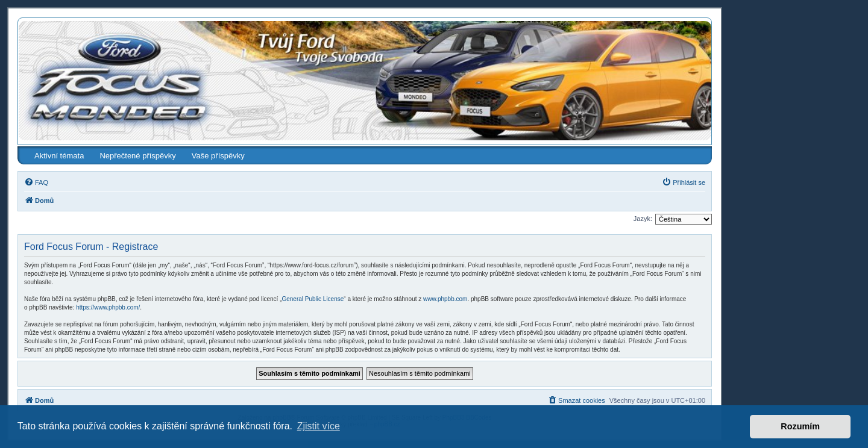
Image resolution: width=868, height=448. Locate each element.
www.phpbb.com (445, 299)
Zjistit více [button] (319, 426)
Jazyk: (643, 219)
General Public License (313, 299)
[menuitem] (36, 182)
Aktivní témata (59, 156)
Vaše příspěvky (218, 156)
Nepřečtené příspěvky (137, 156)
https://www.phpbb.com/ (108, 307)
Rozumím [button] (800, 426)
